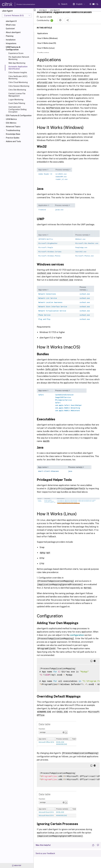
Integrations (11, 43)
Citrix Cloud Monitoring (18, 82)
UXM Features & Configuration (13, 48)
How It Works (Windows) (49, 38)
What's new (11, 25)
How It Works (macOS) (48, 43)
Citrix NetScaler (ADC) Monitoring (18, 77)
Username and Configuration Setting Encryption (17, 109)
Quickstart (10, 29)
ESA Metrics (11, 123)
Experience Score (16, 53)
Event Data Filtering (17, 103)
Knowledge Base (13, 134)
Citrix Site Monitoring (17, 90)
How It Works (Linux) (47, 48)
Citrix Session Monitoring (19, 86)
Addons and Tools (13, 141)
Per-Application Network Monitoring (19, 58)
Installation (11, 40)
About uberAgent (13, 32)
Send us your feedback (45, 851)
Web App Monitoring (17, 63)
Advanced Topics (13, 127)
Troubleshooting (13, 130)
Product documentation (22, 4)
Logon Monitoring (16, 100)
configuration (77, 633)
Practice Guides (13, 138)
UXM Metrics (11, 119)
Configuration (45, 53)
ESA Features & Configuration (19, 116)
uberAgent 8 (11, 21)
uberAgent (43, 10)
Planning (10, 36)
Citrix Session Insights (18, 72)
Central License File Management (17, 95)
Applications (44, 33)
